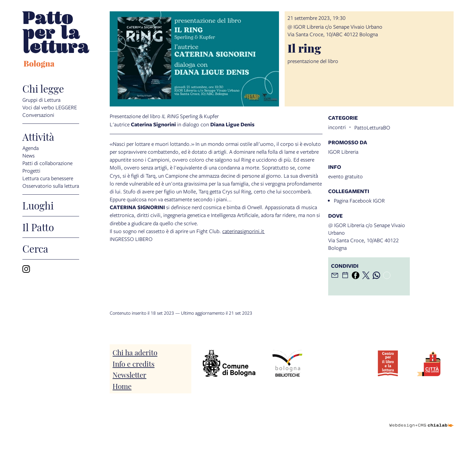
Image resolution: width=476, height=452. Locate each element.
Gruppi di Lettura (41, 99)
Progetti (31, 170)
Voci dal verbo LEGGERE (50, 107)
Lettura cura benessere (48, 178)
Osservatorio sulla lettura (51, 185)
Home (122, 386)
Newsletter (129, 374)
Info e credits (134, 363)
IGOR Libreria (343, 152)
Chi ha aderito (135, 352)
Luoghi (38, 205)
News (29, 155)
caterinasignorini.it (244, 231)
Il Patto (38, 227)
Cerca (35, 249)
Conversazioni (38, 114)
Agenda (31, 148)
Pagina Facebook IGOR (359, 200)
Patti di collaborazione (47, 163)
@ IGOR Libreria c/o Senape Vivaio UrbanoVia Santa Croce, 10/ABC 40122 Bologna (335, 30)
